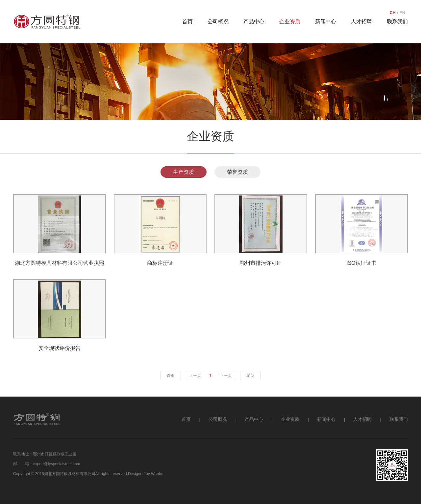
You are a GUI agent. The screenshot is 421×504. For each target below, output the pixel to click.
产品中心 (254, 22)
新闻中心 (326, 22)
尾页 (250, 376)
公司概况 (218, 22)
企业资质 (290, 22)
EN (402, 12)
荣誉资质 (237, 172)
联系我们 (397, 22)
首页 (187, 22)
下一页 (226, 376)
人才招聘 (361, 22)
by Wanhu (155, 474)
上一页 (195, 376)
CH (393, 12)
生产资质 (184, 172)
